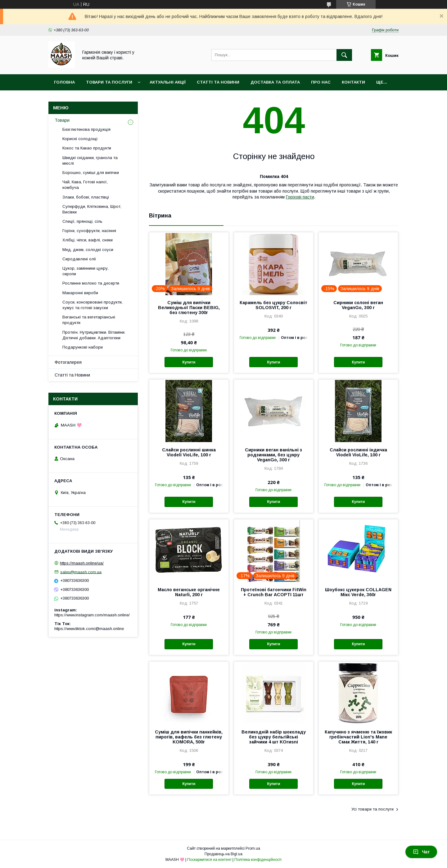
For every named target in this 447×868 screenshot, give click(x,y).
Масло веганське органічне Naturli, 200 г (189, 592)
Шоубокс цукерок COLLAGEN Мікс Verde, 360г (358, 592)
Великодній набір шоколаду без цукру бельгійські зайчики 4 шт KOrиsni (274, 737)
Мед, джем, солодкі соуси (88, 250)
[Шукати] (344, 55)
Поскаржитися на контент (209, 860)
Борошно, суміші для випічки (91, 173)
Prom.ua (253, 848)
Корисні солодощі (80, 139)
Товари (62, 120)
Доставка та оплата (275, 82)
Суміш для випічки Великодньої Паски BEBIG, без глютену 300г (189, 308)
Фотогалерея (68, 362)
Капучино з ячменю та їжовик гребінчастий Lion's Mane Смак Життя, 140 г (358, 737)
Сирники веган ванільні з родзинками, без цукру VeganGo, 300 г (273, 455)
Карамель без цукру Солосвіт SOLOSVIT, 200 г (273, 305)
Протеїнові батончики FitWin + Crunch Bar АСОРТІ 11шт (274, 592)
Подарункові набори (83, 347)
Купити (189, 362)
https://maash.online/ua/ (82, 563)
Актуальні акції (168, 82)
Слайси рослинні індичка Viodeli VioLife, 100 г (358, 452)
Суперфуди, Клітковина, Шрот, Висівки (92, 209)
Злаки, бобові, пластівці (86, 197)
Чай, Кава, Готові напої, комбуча (85, 185)
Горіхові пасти (300, 197)
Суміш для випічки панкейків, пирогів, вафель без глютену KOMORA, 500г (189, 737)
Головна (64, 82)
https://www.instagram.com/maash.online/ (92, 615)
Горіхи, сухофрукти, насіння (89, 231)
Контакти (353, 82)
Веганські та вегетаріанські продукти (89, 320)
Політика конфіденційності (258, 860)
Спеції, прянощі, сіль (82, 221)
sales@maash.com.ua (81, 572)
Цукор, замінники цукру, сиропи (86, 271)
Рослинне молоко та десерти (91, 283)
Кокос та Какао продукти (87, 148)
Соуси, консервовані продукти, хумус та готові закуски (93, 305)
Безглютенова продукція (86, 129)
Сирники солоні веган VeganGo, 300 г (358, 305)
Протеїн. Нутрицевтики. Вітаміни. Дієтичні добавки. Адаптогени (94, 335)
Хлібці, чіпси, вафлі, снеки (88, 240)
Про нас (321, 82)
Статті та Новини (218, 82)
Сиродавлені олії (79, 259)
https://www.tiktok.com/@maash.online (89, 629)
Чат (421, 852)
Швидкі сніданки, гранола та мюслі (90, 160)
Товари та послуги (109, 82)
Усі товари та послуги (372, 809)
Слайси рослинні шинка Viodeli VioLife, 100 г (189, 452)
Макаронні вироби (80, 293)
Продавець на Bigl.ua (223, 854)
